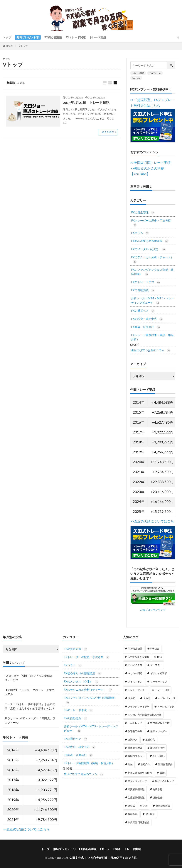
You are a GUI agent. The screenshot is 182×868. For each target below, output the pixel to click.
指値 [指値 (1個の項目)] (130, 765)
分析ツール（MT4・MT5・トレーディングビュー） (153, 301)
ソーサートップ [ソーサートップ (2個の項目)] (159, 682)
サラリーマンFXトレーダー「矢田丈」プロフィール (30, 721)
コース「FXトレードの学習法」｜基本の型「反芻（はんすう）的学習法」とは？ (30, 707)
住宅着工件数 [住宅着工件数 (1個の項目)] (135, 732)
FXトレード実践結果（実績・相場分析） (152, 337)
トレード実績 (98, 37)
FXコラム (140, 233)
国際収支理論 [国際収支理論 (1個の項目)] (135, 748)
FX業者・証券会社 (146, 327)
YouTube (136, 78)
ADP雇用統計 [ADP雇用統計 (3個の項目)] (135, 649)
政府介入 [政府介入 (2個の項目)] (145, 765)
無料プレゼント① (28, 37)
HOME (10, 46)
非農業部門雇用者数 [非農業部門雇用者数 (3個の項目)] (139, 823)
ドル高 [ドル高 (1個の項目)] (147, 699)
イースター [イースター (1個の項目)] (156, 666)
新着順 (11, 83)
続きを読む (108, 132)
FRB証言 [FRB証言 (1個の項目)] (155, 649)
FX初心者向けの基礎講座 (150, 241)
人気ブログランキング (153, 621)
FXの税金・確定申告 (147, 319)
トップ (7, 37)
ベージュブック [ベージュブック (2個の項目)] (166, 707)
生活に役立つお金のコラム (151, 351)
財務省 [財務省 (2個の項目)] (131, 806)
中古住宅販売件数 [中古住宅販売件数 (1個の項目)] (160, 723)
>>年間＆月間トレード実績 (150, 163)
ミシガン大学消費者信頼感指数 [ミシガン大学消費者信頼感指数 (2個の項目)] (145, 715)
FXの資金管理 (143, 213)
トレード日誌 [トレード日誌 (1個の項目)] (162, 690)
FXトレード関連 (76, 37)
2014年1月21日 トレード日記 (86, 103)
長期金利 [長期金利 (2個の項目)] (133, 814)
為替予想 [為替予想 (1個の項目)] (157, 790)
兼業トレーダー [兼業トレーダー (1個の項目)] (159, 732)
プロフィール (155, 73)
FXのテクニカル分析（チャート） (152, 260)
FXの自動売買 (143, 291)
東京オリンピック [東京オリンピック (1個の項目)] (137, 781)
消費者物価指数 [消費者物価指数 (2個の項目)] (136, 790)
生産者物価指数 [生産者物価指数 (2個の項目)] (136, 798)
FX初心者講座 (53, 37)
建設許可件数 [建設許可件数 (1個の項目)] (157, 748)
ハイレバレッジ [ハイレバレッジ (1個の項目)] (167, 699)
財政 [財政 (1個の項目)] (145, 806)
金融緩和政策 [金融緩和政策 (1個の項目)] (163, 806)
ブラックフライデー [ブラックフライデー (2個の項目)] (139, 707)
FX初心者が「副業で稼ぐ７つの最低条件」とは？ (29, 678)
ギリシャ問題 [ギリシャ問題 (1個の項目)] (135, 674)
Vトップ (23, 46)
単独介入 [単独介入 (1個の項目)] (150, 740)
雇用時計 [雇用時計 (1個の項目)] (150, 814)
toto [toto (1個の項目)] (159, 657)
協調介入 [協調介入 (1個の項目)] (133, 740)
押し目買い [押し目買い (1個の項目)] (159, 757)
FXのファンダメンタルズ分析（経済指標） (152, 272)
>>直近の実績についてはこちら (26, 830)
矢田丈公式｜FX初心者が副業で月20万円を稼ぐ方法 (103, 858)
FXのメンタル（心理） (148, 249)
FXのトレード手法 (146, 282)
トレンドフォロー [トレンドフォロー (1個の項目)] (137, 690)
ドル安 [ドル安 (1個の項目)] (131, 699)
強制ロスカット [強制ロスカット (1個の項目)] (136, 757)
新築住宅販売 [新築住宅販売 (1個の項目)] (165, 765)
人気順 (21, 83)
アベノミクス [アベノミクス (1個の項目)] (135, 666)
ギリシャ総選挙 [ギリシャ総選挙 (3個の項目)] (159, 674)
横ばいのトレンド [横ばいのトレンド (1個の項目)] (165, 781)
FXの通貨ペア (143, 311)
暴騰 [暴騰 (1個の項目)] (162, 773)
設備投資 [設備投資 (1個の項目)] (157, 798)
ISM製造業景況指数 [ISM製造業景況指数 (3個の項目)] (138, 657)
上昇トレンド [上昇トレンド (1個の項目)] (135, 723)
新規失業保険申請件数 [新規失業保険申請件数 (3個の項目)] (140, 773)
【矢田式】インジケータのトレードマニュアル (30, 692)
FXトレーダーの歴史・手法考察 (151, 223)
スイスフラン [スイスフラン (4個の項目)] (135, 682)
